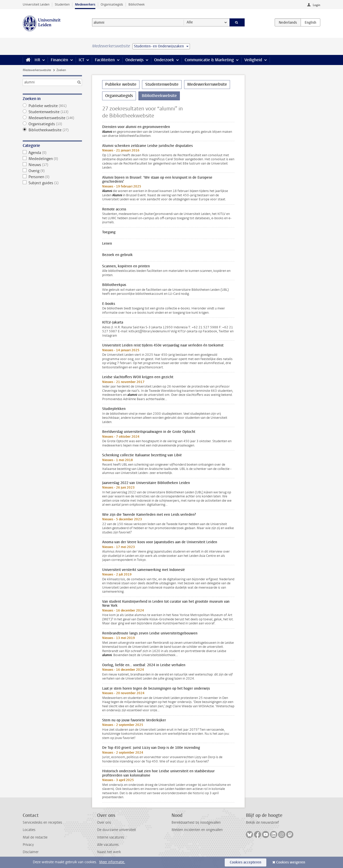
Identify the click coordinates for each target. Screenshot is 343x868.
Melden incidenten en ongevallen (197, 830)
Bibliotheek (137, 4)
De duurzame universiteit (117, 830)
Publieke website (52, 106)
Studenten (62, 4)
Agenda (52, 153)
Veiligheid (253, 60)
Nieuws (52, 165)
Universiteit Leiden (36, 4)
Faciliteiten (105, 60)
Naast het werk (109, 852)
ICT (81, 60)
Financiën (59, 60)
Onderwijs (134, 60)
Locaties (29, 830)
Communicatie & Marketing (209, 60)
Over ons (104, 823)
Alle (190, 22)
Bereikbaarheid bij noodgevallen (196, 823)
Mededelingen (52, 159)
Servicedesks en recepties (42, 823)
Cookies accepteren (246, 862)
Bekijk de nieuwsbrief (262, 823)
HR (37, 60)
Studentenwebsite (52, 112)
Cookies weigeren (291, 862)
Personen (52, 177)
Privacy (28, 845)
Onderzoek (164, 60)
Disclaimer (31, 852)
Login (317, 5)
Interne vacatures (111, 837)
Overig (52, 171)
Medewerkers (85, 4)
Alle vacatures (108, 845)
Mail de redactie (35, 837)
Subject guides (52, 183)
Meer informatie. (112, 862)
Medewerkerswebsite (37, 70)
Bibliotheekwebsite (52, 130)
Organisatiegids (112, 4)
